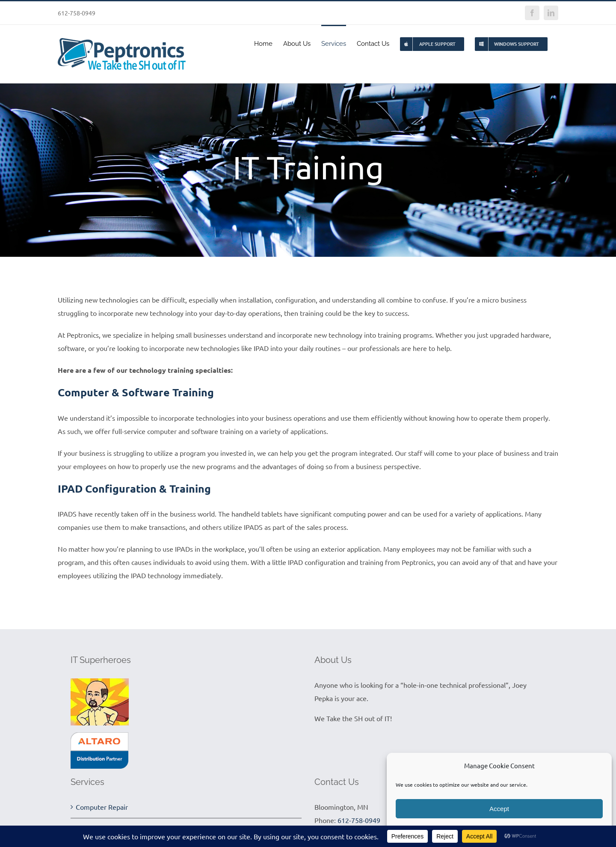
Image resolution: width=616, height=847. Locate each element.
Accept (499, 809)
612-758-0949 (359, 820)
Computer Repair (102, 807)
